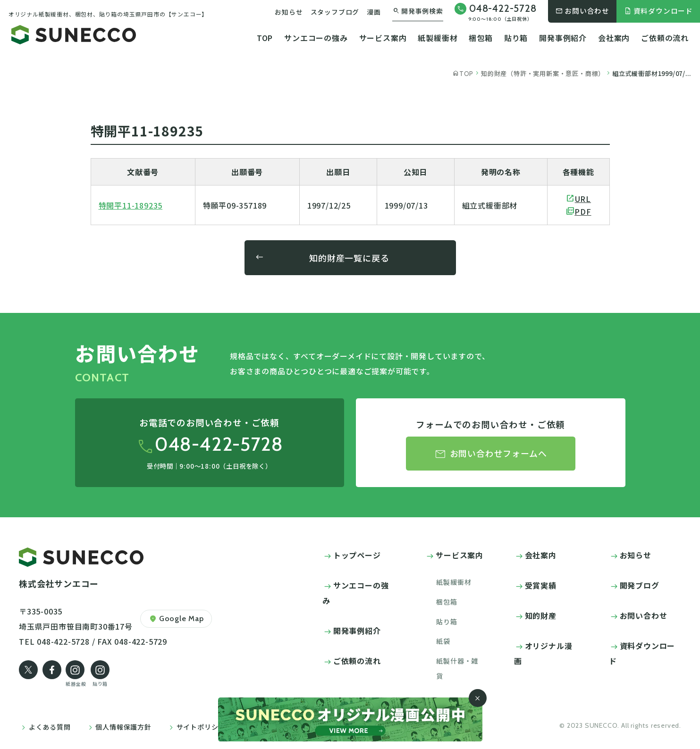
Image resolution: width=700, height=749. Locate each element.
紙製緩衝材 (438, 38)
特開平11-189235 (131, 205)
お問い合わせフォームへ (490, 454)
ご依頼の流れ (665, 38)
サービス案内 (383, 38)
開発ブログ (640, 585)
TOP (265, 38)
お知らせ (289, 12)
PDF (583, 211)
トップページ (357, 555)
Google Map (176, 619)
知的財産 (541, 615)
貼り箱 (516, 38)
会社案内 (614, 38)
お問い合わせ (582, 11)
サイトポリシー (201, 727)
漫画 (374, 12)
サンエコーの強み (316, 38)
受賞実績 (541, 585)
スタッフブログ (335, 12)
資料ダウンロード (658, 11)
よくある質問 (50, 727)
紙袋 (443, 641)
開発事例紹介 (563, 38)
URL (583, 199)
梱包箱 (481, 38)
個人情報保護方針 (123, 727)
